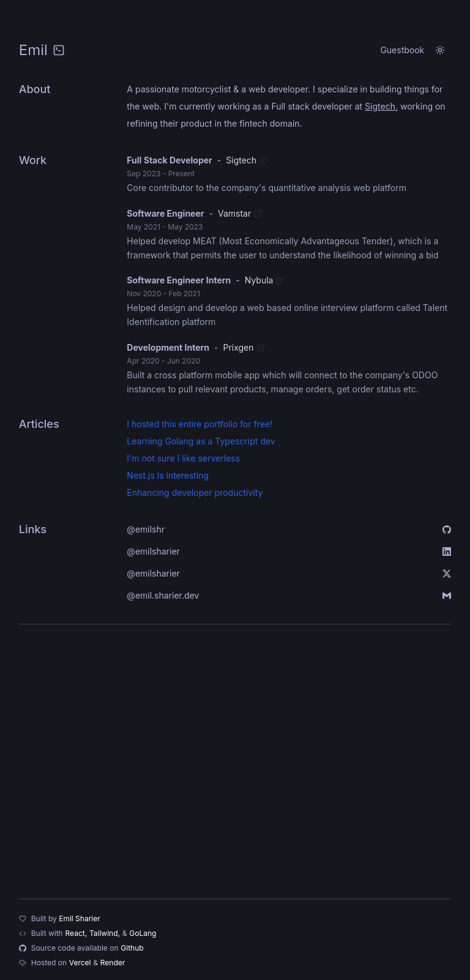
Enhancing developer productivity (195, 492)
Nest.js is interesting (168, 475)
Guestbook (402, 50)
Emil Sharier (80, 918)
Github (132, 948)
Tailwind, (105, 933)
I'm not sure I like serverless (183, 458)
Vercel (80, 963)
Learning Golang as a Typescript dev (201, 441)
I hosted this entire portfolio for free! (200, 424)
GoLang (143, 933)
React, (76, 933)
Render (113, 963)
